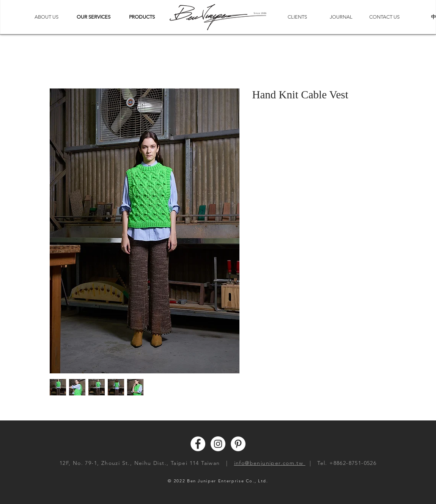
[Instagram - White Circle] (218, 444)
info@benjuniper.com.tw (270, 463)
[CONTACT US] (384, 17)
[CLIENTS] (297, 17)
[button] (94, 17)
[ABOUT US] (47, 17)
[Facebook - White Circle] (198, 444)
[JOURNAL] (341, 17)
